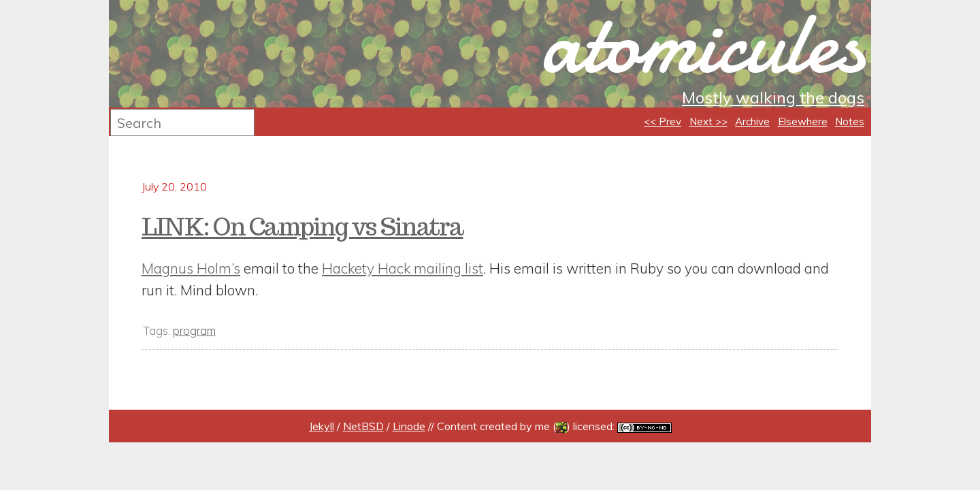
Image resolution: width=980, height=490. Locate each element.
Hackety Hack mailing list (403, 268)
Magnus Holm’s (191, 268)
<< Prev (663, 121)
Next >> (708, 121)
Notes (850, 121)
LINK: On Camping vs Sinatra (302, 227)
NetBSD (363, 426)
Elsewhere (803, 121)
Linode (409, 426)
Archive (752, 121)
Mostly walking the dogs (773, 97)
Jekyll (322, 426)
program (194, 330)
